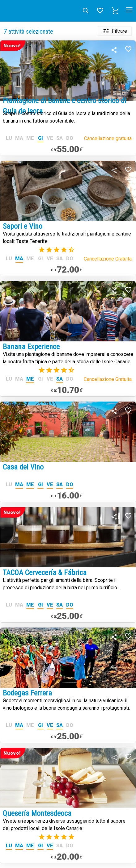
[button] (115, 11)
